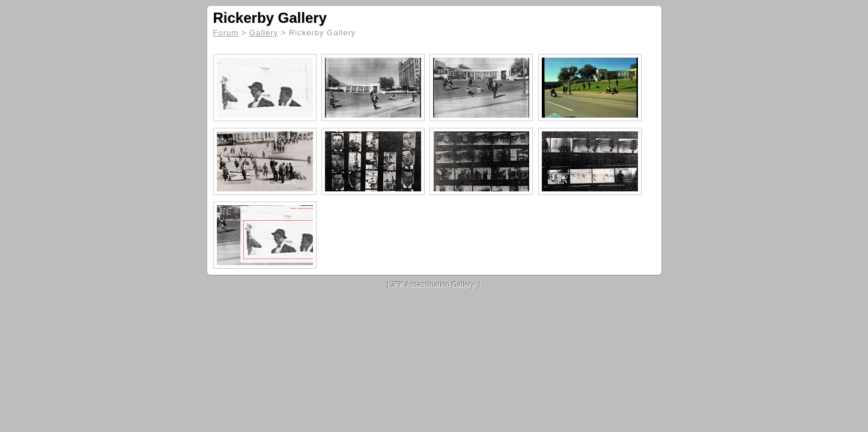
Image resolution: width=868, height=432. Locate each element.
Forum (226, 33)
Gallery (264, 33)
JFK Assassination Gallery (433, 285)
